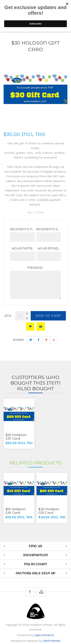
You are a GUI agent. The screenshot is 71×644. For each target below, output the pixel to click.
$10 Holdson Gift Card (16, 511)
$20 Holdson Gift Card (16, 437)
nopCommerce (44, 635)
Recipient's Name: (23, 229)
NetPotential (52, 641)
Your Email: (48, 248)
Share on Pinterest (46, 340)
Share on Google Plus (54, 340)
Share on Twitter (31, 340)
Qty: (8, 316)
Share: (19, 340)
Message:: (35, 268)
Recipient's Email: (49, 229)
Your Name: (22, 248)
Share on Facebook (39, 340)
